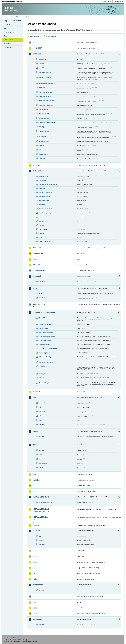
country (42, 625)
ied (34, 491)
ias (34, 486)
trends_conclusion (45, 241)
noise (35, 579)
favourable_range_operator (48, 184)
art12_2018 (38, 54)
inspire (36, 525)
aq (34, 42)
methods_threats (45, 197)
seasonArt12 (43, 137)
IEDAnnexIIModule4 (41, 517)
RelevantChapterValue (46, 383)
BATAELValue (43, 328)
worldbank (37, 619)
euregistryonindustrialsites (44, 313)
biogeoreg (42, 180)
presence (42, 217)
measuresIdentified (45, 92)
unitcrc (41, 425)
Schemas (7, 36)
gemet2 (36, 445)
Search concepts (51, 36)
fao (34, 398)
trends (41, 150)
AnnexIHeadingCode (46, 502)
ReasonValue (43, 378)
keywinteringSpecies (46, 83)
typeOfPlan (43, 158)
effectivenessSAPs (45, 78)
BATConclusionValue (46, 332)
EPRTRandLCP (39, 305)
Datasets (7, 25)
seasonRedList (44, 141)
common (37, 265)
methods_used (44, 201)
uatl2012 (42, 544)
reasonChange (44, 131)
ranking (41, 127)
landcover (37, 531)
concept (42, 450)
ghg (35, 474)
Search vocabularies (35, 36)
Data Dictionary (20, 17)
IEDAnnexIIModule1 (41, 497)
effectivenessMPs (45, 72)
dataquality (38, 276)
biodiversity (38, 254)
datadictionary (39, 271)
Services (7, 44)
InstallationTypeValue (46, 362)
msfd (35, 573)
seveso (36, 597)
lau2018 (36, 562)
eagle (41, 540)
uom (35, 608)
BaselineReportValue (46, 324)
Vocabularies (9, 40)
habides (36, 480)
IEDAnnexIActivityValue (47, 357)
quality (41, 221)
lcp (34, 568)
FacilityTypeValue (45, 353)
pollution (42, 205)
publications (38, 585)
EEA (13, 2)
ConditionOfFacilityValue (47, 337)
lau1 (35, 551)
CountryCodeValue (45, 341)
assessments (43, 176)
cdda (35, 259)
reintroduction (44, 229)
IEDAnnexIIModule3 (41, 509)
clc (40, 536)
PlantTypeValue (44, 374)
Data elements (9, 32)
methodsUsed (44, 109)
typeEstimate (43, 154)
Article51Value (44, 318)
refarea (41, 416)
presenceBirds (44, 118)
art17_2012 (38, 171)
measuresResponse (46, 105)
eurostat (36, 392)
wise (35, 614)
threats (41, 145)
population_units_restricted (48, 213)
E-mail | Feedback (10, 638)
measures (42, 88)
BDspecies (42, 59)
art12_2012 (38, 48)
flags (41, 407)
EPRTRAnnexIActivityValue (48, 349)
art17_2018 (38, 248)
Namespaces (9, 47)
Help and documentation (12, 21)
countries (42, 68)
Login (105, 1)
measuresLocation (45, 96)
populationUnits (44, 114)
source (41, 459)
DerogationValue (44, 345)
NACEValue (43, 366)
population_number (45, 209)
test (35, 602)
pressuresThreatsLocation (48, 122)
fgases (36, 431)
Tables (6, 28)
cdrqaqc (42, 63)
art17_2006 (38, 165)
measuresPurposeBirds (47, 101)
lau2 (35, 556)
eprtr (35, 288)
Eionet (13, 17)
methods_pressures (46, 193)
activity (41, 294)
